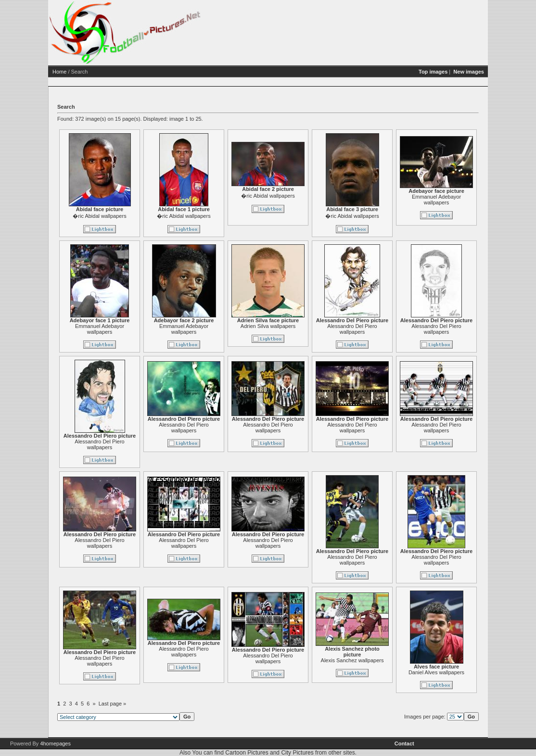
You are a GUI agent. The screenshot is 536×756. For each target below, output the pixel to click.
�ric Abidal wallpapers (99, 216)
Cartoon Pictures (247, 753)
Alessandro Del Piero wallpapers (352, 329)
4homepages (55, 743)
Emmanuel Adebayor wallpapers (436, 200)
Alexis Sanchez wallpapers (352, 660)
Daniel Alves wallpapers (436, 672)
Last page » (113, 704)
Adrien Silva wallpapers (268, 326)
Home (59, 72)
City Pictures (297, 753)
